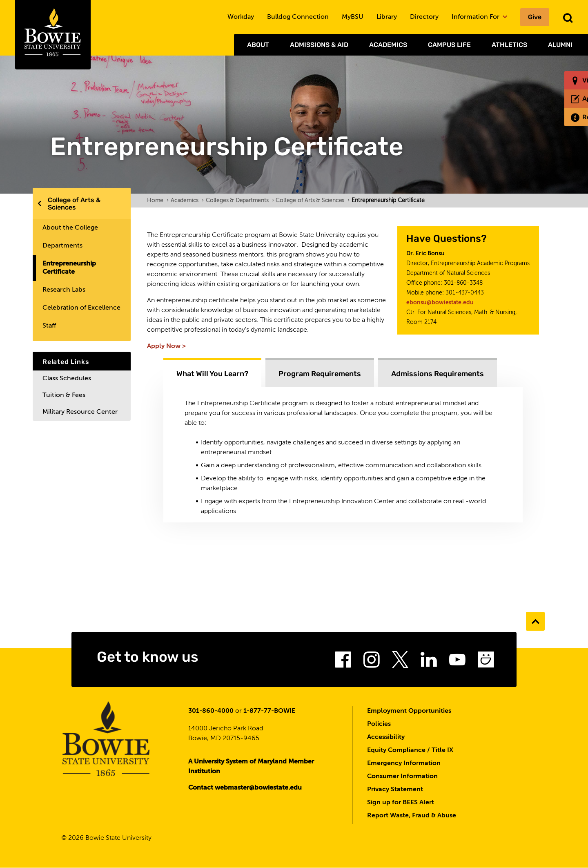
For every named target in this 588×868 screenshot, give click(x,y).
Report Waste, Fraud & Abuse (412, 816)
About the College (70, 228)
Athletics (509, 45)
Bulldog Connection (298, 17)
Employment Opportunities (409, 711)
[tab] (212, 373)
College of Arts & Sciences (74, 204)
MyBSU (353, 17)
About (258, 45)
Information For (479, 17)
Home (158, 201)
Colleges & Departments (240, 201)
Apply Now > (166, 346)
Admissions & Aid (319, 45)
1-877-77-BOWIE (269, 711)
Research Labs (64, 290)
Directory (424, 17)
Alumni (560, 45)
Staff (49, 326)
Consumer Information (402, 777)
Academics (388, 45)
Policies (379, 724)
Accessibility (386, 737)
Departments (62, 246)
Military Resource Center (80, 412)
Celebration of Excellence (81, 308)
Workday (241, 17)
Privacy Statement (395, 790)
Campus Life (449, 45)
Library (387, 17)
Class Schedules (67, 379)
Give (535, 17)
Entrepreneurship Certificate (69, 268)
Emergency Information (404, 763)
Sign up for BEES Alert (401, 803)
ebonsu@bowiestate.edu (440, 303)
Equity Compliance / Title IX (410, 750)
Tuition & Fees (64, 395)
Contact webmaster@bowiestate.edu (245, 788)
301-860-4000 (211, 711)
